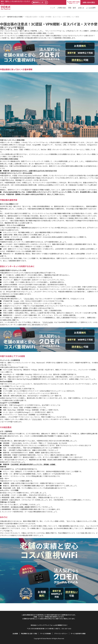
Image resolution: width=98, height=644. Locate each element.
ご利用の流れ (62, 8)
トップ (53, 8)
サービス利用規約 (46, 634)
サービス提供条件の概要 (78, 634)
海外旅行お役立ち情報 (15, 17)
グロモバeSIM (48, 322)
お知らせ (81, 8)
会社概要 (15, 634)
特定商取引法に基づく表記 (29, 634)
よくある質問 (91, 8)
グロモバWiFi (29, 299)
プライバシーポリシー (61, 634)
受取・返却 (72, 8)
